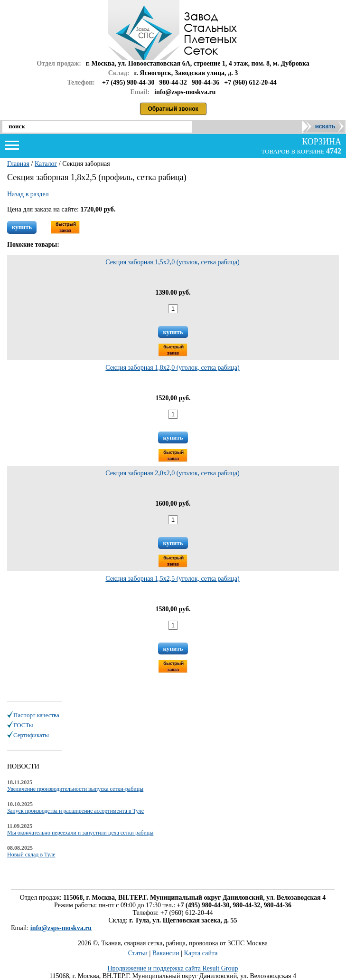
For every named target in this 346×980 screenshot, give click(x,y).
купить (22, 227)
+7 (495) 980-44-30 (128, 82)
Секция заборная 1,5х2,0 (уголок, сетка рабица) (172, 262)
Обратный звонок (173, 109)
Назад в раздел (28, 194)
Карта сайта (201, 953)
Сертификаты (31, 735)
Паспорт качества (36, 715)
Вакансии (166, 953)
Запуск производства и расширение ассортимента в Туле (75, 811)
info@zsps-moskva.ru (61, 928)
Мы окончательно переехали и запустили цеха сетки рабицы (80, 833)
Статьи (138, 953)
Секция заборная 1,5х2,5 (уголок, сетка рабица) (172, 579)
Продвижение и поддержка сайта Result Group (173, 968)
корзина (321, 142)
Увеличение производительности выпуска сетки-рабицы (75, 789)
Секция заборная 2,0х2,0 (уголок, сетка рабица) (172, 473)
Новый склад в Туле (31, 855)
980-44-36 (206, 82)
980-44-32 (173, 82)
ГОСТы (23, 725)
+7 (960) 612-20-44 (250, 82)
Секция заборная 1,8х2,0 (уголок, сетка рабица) (172, 368)
